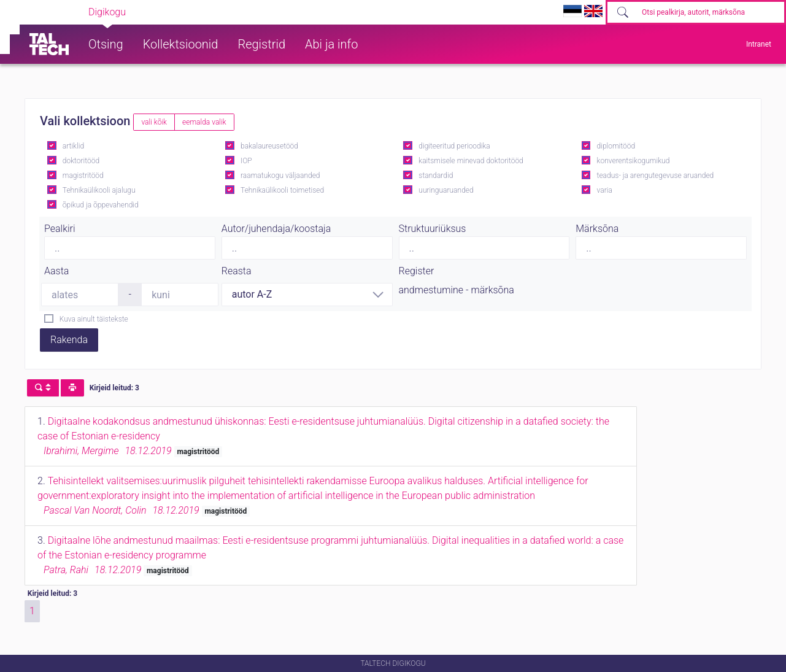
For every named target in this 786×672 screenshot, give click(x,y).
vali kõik (154, 122)
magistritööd (83, 176)
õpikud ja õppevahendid (101, 205)
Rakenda (69, 340)
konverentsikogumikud (634, 161)
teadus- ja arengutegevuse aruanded (656, 176)
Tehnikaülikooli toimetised (282, 190)
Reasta (237, 271)
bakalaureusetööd (269, 146)
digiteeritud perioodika (454, 146)
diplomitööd (616, 146)
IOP (246, 161)
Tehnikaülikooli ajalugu (99, 190)
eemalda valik (204, 122)
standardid (436, 176)
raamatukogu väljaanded (280, 176)
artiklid (73, 146)
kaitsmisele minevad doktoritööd (471, 161)
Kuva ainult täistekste (94, 319)
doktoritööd (81, 161)
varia (605, 190)
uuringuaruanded (446, 190)
